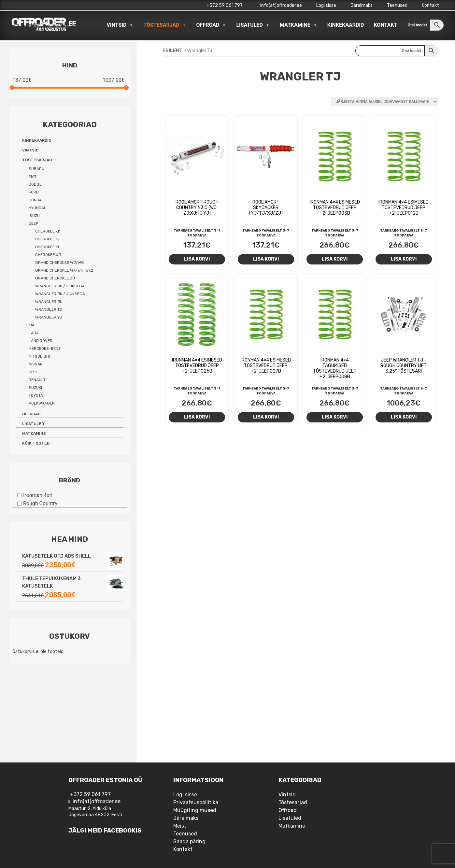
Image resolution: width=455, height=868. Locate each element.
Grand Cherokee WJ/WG (60, 263)
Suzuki (35, 388)
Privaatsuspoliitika (196, 802)
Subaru (36, 169)
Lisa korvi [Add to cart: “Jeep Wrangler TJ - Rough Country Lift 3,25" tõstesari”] (404, 417)
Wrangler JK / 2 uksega (60, 286)
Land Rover (41, 341)
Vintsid (120, 25)
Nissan (36, 364)
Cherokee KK (48, 231)
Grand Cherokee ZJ (55, 278)
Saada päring (189, 841)
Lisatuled (253, 25)
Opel (33, 372)
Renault (37, 380)
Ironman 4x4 (38, 495)
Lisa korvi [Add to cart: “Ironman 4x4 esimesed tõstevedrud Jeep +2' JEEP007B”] (266, 417)
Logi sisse (326, 5)
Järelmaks (362, 5)
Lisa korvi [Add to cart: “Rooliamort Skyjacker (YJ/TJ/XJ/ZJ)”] (266, 259)
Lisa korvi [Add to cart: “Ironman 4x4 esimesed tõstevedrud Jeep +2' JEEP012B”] (404, 259)
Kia (32, 325)
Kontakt (430, 5)
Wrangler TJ (49, 309)
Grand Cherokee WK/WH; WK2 (64, 270)
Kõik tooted (36, 443)
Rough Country (40, 503)
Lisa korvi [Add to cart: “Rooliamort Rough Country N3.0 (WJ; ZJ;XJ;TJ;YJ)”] (197, 259)
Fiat (33, 177)
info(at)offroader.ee (279, 5)
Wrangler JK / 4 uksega (60, 294)
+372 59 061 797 (225, 5)
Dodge (35, 184)
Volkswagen (42, 403)
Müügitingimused (195, 810)
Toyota (36, 395)
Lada (34, 333)
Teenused (397, 5)
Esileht (172, 50)
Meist (180, 826)
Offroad (212, 25)
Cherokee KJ (48, 239)
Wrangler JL (49, 302)
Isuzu (34, 216)
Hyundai (37, 208)
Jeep (33, 223)
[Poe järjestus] (384, 102)
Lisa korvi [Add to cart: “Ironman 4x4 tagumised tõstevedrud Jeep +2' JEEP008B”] (335, 417)
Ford (34, 192)
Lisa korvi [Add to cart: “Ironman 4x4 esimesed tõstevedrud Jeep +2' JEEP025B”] (197, 417)
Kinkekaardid (346, 25)
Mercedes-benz (45, 349)
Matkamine (299, 25)
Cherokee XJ (48, 255)
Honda (35, 200)
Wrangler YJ (49, 317)
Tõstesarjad (165, 25)
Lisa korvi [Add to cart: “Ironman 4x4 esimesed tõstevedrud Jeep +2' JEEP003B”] (335, 259)
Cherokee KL (48, 247)
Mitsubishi (39, 356)
